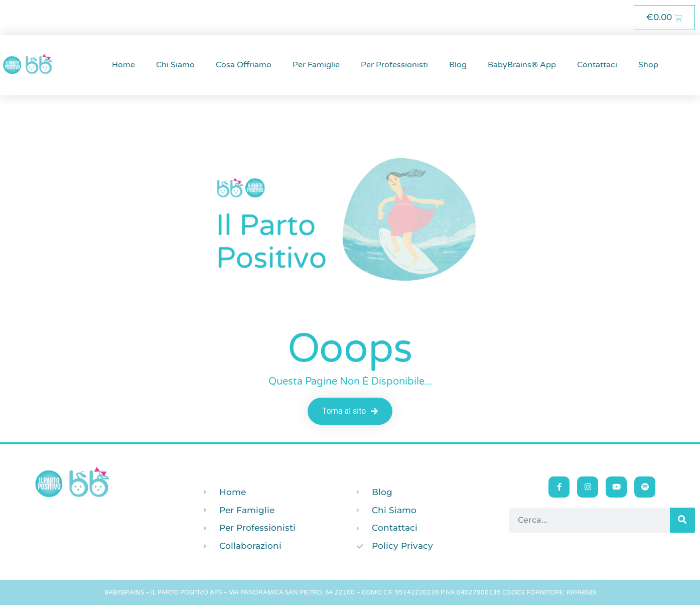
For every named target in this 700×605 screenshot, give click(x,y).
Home (123, 65)
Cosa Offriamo (244, 65)
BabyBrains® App (522, 65)
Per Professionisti (394, 65)
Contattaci (597, 65)
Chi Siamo (175, 65)
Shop (648, 65)
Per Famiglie (316, 65)
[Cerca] (682, 520)
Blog (458, 65)
